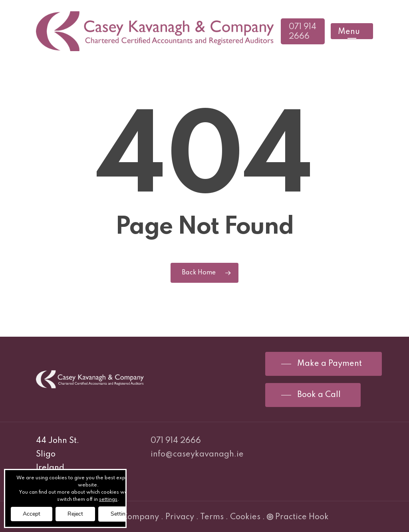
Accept (32, 514)
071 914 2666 (176, 441)
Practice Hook (298, 517)
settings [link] (108, 500)
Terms (212, 517)
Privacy (180, 517)
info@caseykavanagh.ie (197, 455)
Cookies (245, 517)
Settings (121, 514)
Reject (75, 514)
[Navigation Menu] (352, 31)
